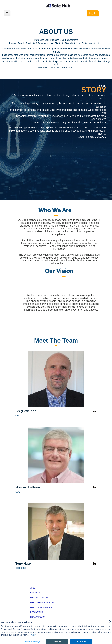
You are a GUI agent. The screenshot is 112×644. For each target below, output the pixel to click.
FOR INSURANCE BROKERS (42, 602)
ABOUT (33, 588)
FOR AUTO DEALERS (39, 598)
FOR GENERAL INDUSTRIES (42, 607)
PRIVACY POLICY (38, 617)
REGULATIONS (36, 612)
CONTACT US (36, 593)
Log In (93, 13)
